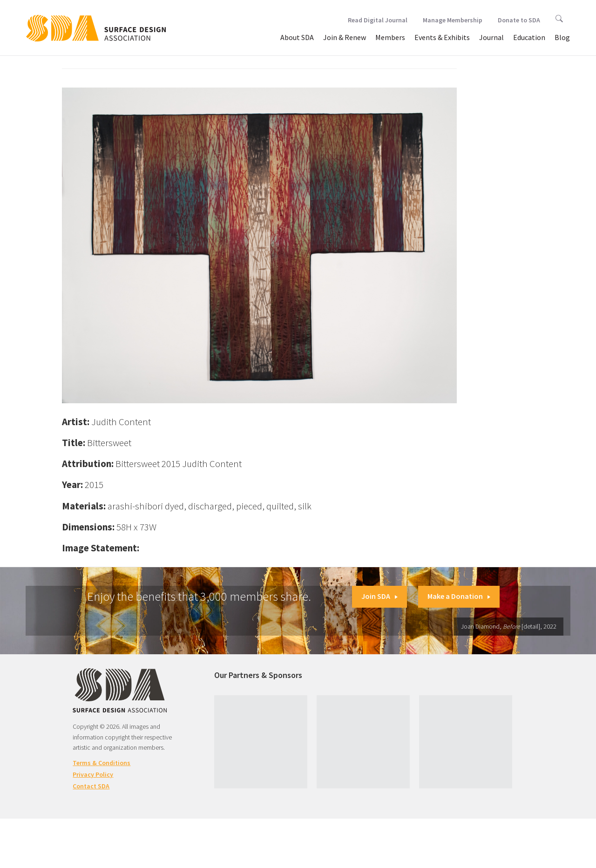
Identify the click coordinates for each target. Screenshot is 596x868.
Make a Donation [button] (459, 596)
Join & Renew (345, 37)
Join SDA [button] (379, 596)
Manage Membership (453, 20)
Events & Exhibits (442, 37)
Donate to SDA (519, 20)
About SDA (297, 37)
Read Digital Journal (378, 20)
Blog (562, 37)
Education (529, 37)
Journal (491, 37)
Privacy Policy (93, 774)
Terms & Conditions (102, 763)
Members (390, 37)
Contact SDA (91, 786)
